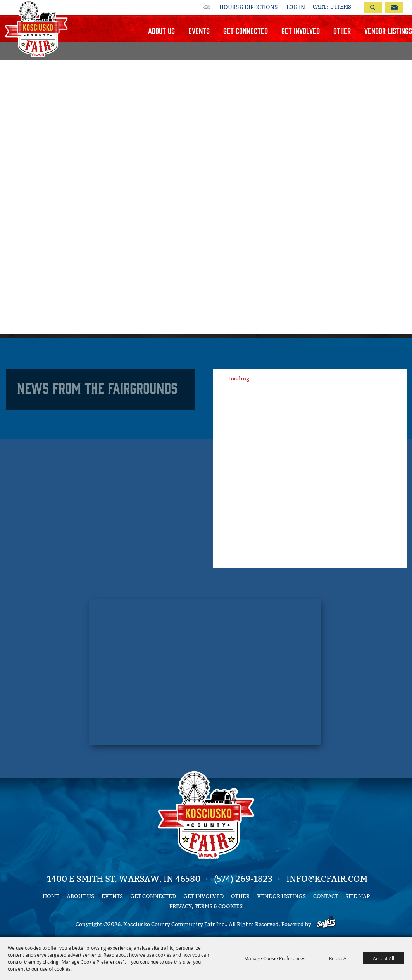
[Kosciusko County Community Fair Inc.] (36, 29)
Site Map (358, 896)
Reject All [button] (339, 958)
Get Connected (246, 30)
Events (199, 30)
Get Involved (301, 30)
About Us (161, 30)
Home (51, 896)
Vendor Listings (388, 30)
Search (373, 7)
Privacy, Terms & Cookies (206, 907)
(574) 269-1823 (243, 879)
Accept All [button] (384, 958)
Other (342, 30)
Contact (326, 896)
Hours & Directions (248, 7)
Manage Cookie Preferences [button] (275, 958)
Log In (296, 7)
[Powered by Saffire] (326, 924)
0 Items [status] (341, 7)
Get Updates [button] (394, 7)
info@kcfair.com (327, 879)
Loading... (241, 379)
